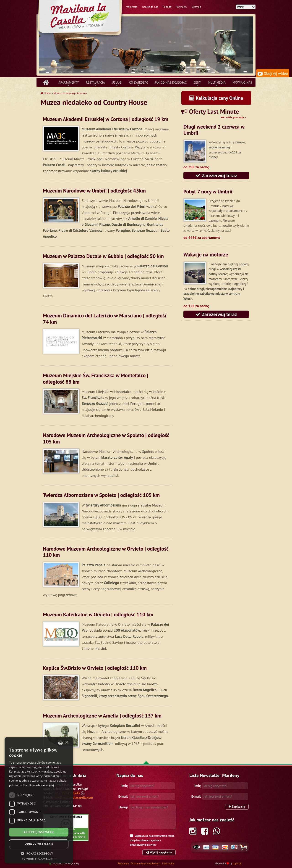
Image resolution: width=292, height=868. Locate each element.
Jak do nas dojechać (171, 82)
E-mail (123, 796)
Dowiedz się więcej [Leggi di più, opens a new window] (41, 785)
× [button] (67, 743)
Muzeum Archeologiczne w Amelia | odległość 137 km (102, 716)
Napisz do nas (150, 7)
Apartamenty (69, 82)
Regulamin (124, 863)
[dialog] (39, 800)
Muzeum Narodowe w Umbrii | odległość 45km (94, 191)
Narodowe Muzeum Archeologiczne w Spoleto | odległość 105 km (106, 438)
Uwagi (123, 807)
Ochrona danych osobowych (146, 863)
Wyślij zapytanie (159, 852)
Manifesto (132, 7)
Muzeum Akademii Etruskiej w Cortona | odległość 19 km (106, 119)
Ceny (197, 82)
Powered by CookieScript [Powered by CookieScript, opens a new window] (39, 859)
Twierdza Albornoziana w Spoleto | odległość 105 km (101, 495)
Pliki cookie (168, 863)
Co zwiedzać (139, 82)
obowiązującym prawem (143, 845)
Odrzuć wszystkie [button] (39, 844)
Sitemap (196, 7)
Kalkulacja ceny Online (216, 98)
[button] (39, 853)
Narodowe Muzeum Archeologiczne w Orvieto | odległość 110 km (106, 552)
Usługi (117, 82)
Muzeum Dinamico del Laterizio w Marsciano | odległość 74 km (105, 319)
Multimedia (217, 82)
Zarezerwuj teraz (216, 175)
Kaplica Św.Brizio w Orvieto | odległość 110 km (95, 668)
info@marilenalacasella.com (73, 797)
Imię (125, 786)
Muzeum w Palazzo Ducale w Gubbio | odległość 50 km (103, 256)
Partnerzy (181, 7)
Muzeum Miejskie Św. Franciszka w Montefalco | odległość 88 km (95, 378)
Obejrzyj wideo (273, 74)
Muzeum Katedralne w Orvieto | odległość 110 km (98, 614)
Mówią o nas (242, 82)
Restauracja (95, 82)
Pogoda (167, 7)
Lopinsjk (237, 863)
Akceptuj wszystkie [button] (39, 832)
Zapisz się (237, 807)
